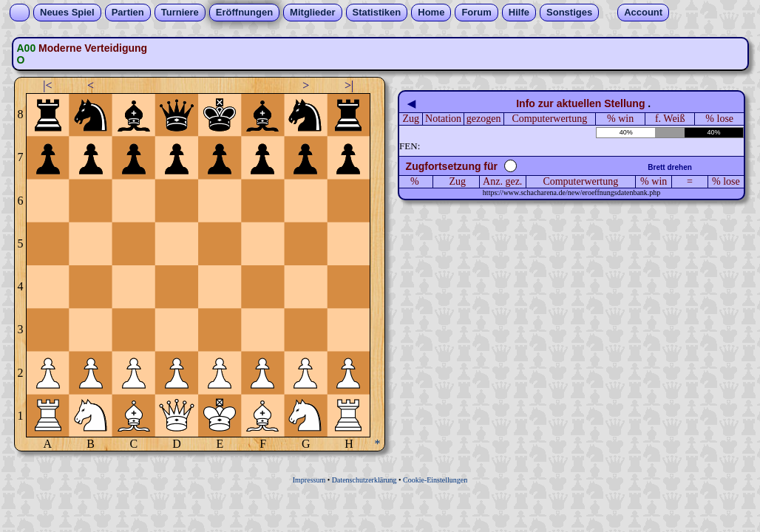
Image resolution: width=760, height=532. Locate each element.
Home (431, 12)
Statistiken (377, 12)
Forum (476, 12)
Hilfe (519, 12)
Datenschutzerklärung (364, 480)
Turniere (180, 12)
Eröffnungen (244, 12)
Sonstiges (569, 12)
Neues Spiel (67, 12)
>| (349, 85)
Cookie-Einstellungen (435, 480)
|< (47, 85)
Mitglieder (312, 12)
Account (643, 12)
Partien (128, 12)
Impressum (309, 480)
